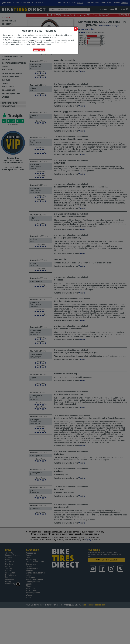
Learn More (39, 50)
